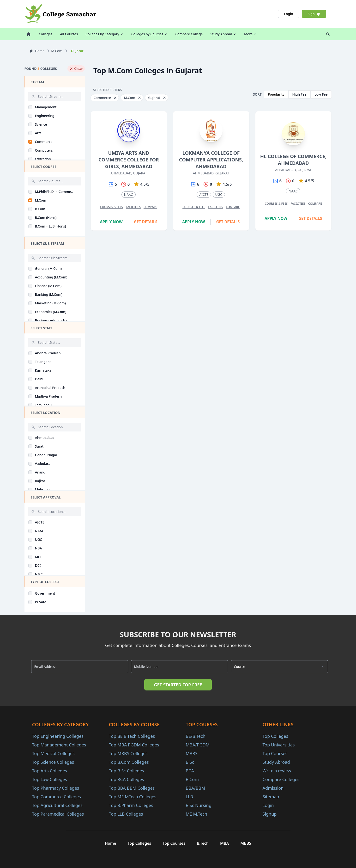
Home (37, 51)
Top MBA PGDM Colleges (134, 745)
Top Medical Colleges (53, 753)
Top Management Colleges (59, 745)
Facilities (133, 207)
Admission (273, 788)
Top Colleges (275, 736)
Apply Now (111, 222)
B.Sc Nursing (199, 805)
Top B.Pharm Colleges (131, 805)
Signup (270, 814)
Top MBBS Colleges (128, 753)
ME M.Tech (197, 814)
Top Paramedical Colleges (58, 814)
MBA (224, 843)
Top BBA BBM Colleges (132, 788)
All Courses (69, 34)
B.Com (192, 779)
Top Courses (275, 753)
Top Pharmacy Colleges (56, 788)
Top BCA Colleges (127, 779)
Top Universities (279, 745)
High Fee (299, 94)
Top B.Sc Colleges (127, 771)
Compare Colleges (281, 779)
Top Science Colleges (53, 762)
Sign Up (314, 14)
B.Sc (190, 762)
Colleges (46, 34)
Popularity (276, 94)
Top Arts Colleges (50, 771)
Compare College (189, 34)
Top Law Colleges (50, 779)
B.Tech (203, 843)
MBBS (192, 753)
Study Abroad (223, 34)
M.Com (57, 51)
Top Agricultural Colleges (57, 805)
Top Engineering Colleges (58, 736)
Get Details (146, 222)
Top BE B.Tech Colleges (132, 736)
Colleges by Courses (149, 34)
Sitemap (271, 797)
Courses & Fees (112, 207)
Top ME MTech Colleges (133, 797)
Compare (150, 207)
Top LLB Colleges (126, 814)
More (250, 34)
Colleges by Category (104, 34)
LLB (190, 797)
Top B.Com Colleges (129, 762)
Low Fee (321, 94)
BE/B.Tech (196, 736)
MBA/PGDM (198, 745)
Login (288, 14)
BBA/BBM (196, 788)
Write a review (277, 771)
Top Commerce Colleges (57, 797)
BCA (190, 771)
